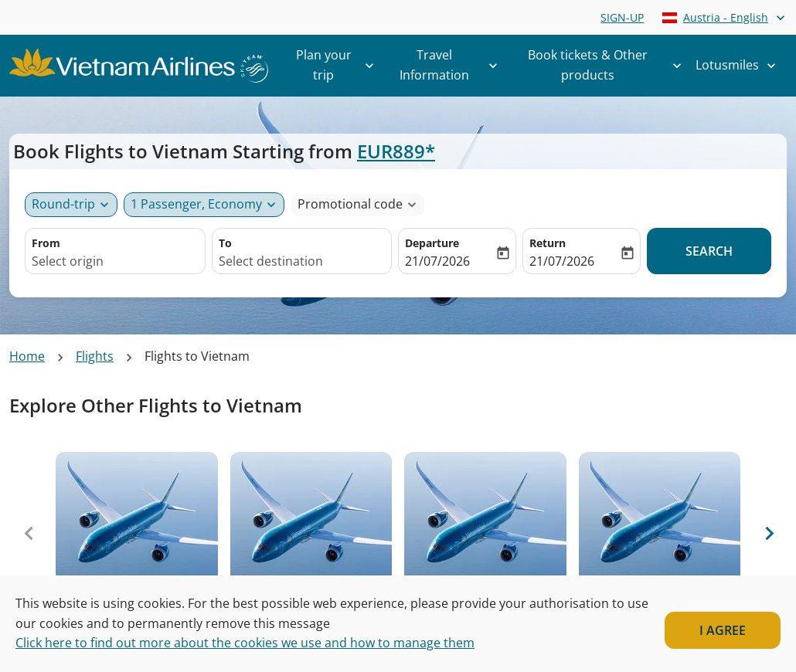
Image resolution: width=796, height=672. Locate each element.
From (46, 243)
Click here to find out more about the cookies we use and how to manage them (245, 643)
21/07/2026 (437, 261)
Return (548, 243)
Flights (95, 356)
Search (709, 251)
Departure (432, 243)
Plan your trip (339, 66)
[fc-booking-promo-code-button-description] (350, 205)
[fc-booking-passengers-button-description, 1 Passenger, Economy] (196, 205)
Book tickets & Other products (609, 66)
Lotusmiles (740, 66)
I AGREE (723, 630)
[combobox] (115, 262)
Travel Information (452, 66)
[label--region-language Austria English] (725, 17)
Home (27, 356)
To (225, 243)
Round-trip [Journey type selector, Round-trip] (63, 204)
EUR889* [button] (396, 151)
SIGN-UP (622, 17)
